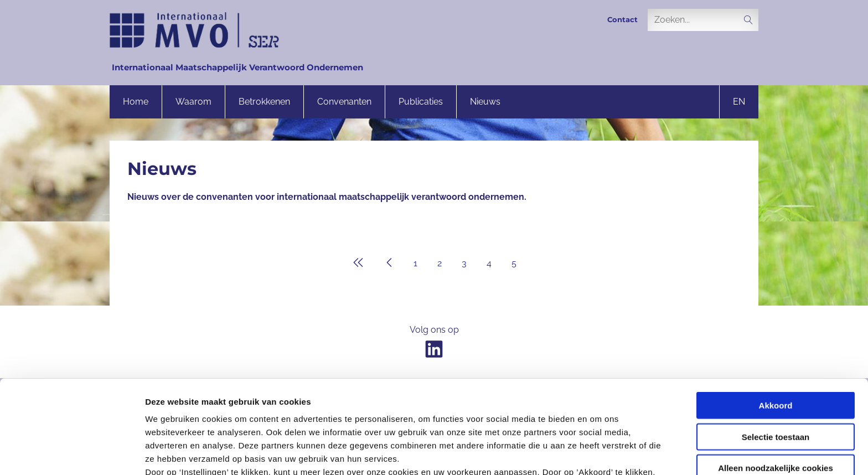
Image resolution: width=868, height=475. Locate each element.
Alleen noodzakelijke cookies (776, 375)
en (739, 102)
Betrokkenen (264, 102)
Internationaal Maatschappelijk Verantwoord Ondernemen (237, 67)
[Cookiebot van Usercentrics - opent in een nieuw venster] (72, 453)
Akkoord (776, 313)
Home (136, 102)
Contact (622, 20)
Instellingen (595, 453)
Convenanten (344, 102)
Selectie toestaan (776, 344)
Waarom (193, 102)
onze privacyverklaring (430, 419)
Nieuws (485, 102)
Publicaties (421, 102)
